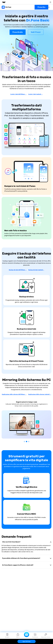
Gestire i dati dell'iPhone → (18, 94)
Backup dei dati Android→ (36, 270)
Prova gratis (18, 32)
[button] (24, 442)
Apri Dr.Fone (26, 641)
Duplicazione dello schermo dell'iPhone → (14, 394)
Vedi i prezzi (36, 32)
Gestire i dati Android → (35, 94)
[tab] (26, 542)
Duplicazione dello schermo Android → (40, 394)
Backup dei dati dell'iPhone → (18, 270)
